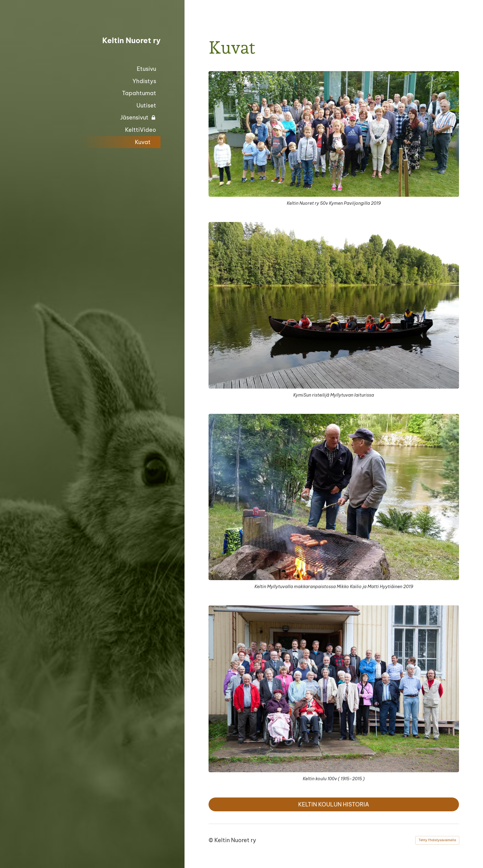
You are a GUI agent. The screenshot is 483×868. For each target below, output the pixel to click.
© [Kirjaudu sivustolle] (211, 840)
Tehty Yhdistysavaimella (437, 840)
